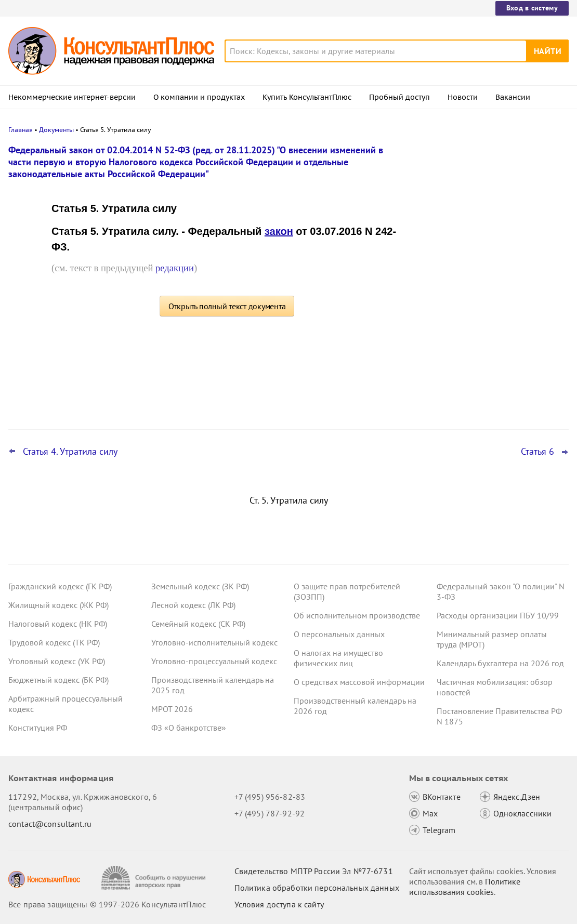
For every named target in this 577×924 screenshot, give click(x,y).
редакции (175, 268)
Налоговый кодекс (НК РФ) (58, 624)
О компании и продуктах (199, 97)
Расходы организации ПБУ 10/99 (498, 615)
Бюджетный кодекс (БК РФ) (58, 680)
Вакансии (513, 97)
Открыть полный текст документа (227, 306)
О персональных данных (339, 634)
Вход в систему (532, 8)
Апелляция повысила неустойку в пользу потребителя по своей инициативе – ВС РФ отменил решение (492, 204)
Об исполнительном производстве (357, 615)
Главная (21, 130)
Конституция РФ (38, 728)
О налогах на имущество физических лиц (338, 658)
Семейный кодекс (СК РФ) (198, 624)
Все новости (445, 397)
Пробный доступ (399, 97)
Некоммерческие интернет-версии (72, 97)
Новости (463, 97)
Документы (56, 130)
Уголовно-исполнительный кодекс (214, 642)
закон (279, 231)
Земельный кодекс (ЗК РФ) (200, 586)
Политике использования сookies (465, 887)
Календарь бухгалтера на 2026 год (500, 663)
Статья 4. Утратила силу (70, 452)
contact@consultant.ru (50, 824)
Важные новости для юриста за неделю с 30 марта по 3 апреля (479, 312)
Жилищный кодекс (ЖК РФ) (58, 605)
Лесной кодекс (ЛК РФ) (193, 605)
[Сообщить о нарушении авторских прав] (155, 878)
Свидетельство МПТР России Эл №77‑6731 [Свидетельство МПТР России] (314, 871)
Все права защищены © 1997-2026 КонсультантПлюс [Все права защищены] (107, 904)
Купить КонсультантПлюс (307, 97)
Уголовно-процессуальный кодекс (214, 661)
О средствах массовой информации (359, 682)
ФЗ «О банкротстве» (189, 728)
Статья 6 (537, 452)
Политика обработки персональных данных (317, 888)
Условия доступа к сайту (279, 904)
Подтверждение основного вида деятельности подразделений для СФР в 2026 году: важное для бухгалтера (491, 260)
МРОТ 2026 (172, 709)
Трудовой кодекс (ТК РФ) (54, 642)
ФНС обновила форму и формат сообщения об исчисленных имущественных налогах (479, 363)
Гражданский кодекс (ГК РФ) (60, 586)
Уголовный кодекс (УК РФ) (57, 661)
